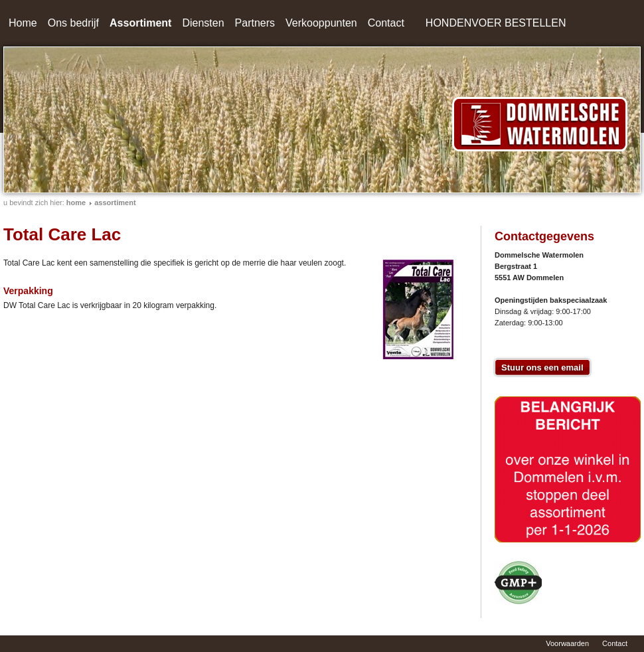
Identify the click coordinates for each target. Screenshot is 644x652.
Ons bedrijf (73, 23)
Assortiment (140, 23)
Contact (386, 23)
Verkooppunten (321, 23)
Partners (255, 23)
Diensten (203, 23)
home (76, 203)
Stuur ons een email (542, 367)
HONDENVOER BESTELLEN (496, 23)
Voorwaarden (567, 643)
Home (23, 23)
